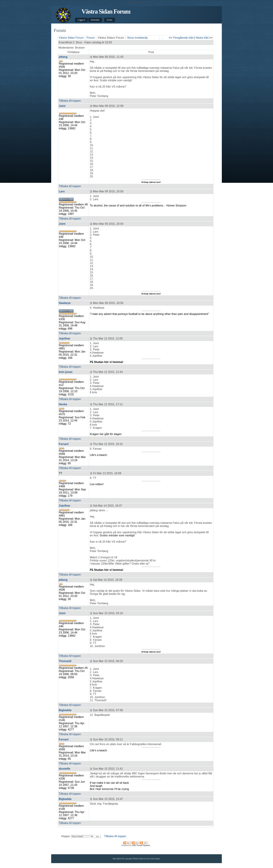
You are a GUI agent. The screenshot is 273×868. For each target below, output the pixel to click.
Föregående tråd (183, 38)
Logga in (81, 20)
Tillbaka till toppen (70, 101)
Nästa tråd (202, 38)
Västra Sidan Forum (106, 11)
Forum (110, 20)
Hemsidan (95, 20)
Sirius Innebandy (137, 38)
